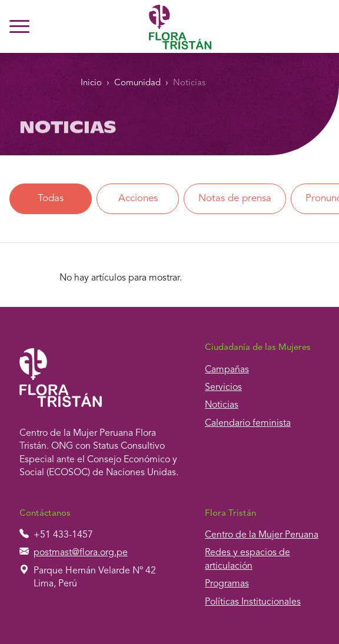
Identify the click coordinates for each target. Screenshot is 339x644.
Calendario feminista (248, 423)
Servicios (223, 388)
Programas (227, 584)
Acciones (138, 198)
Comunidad (137, 83)
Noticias (189, 83)
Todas (51, 198)
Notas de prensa (235, 198)
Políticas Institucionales (253, 602)
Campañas (227, 370)
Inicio (91, 83)
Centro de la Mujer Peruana (262, 535)
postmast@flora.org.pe (81, 553)
